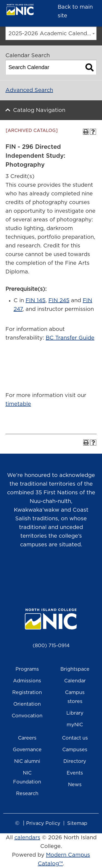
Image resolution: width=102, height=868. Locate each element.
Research (27, 794)
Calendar (75, 681)
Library (75, 713)
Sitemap (77, 824)
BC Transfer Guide (70, 338)
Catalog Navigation (39, 110)
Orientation (27, 704)
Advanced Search (29, 90)
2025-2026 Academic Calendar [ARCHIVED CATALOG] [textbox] (52, 34)
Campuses (75, 750)
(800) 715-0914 (51, 646)
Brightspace (75, 669)
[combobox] (51, 33)
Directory (75, 761)
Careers (27, 738)
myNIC (75, 725)
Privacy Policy (43, 824)
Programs (27, 669)
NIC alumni (27, 761)
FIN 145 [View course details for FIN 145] (35, 301)
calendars (27, 838)
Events (75, 773)
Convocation (27, 716)
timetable (18, 404)
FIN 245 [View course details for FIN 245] (59, 301)
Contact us (75, 738)
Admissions (27, 681)
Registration (27, 693)
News (75, 785)
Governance (27, 750)
